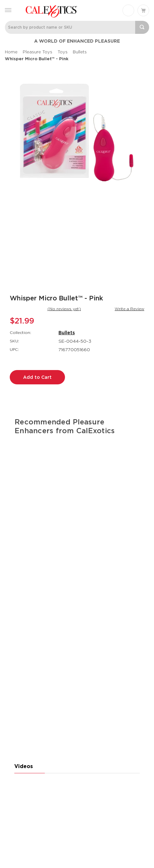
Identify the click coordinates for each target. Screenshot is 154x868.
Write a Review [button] (129, 309)
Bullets (67, 333)
